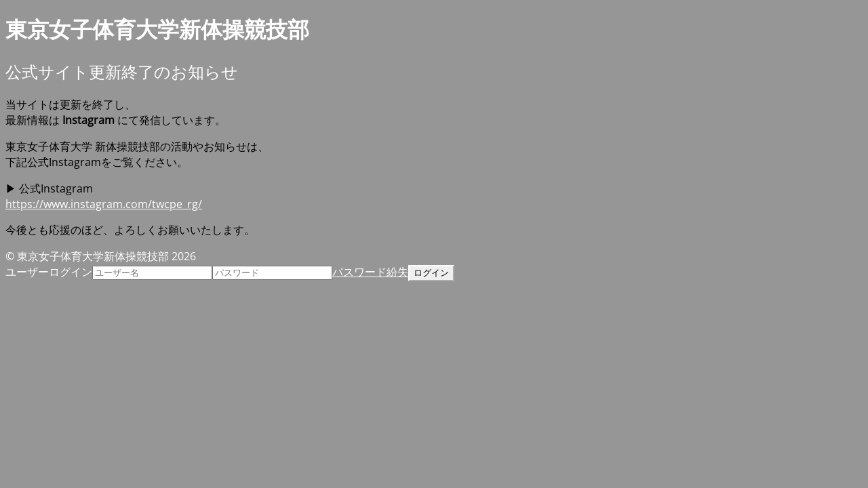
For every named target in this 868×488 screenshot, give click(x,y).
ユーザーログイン (49, 272)
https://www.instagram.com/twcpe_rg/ (104, 204)
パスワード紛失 (370, 272)
